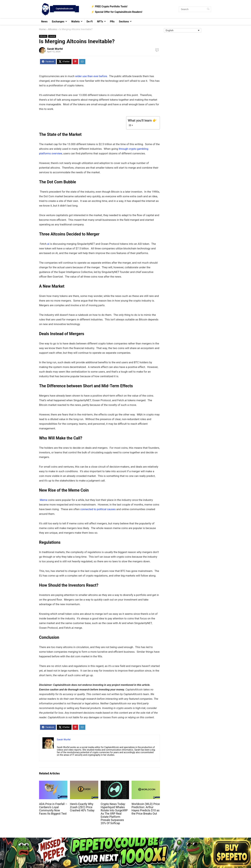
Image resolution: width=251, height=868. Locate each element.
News (44, 22)
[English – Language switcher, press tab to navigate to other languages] (183, 30)
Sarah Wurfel (55, 49)
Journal (52, 36)
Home (42, 29)
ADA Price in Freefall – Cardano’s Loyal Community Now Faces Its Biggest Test (53, 809)
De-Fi (90, 22)
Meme (44, 500)
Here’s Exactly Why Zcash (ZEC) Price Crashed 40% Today (82, 807)
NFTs (100, 22)
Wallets (75, 22)
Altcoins (53, 29)
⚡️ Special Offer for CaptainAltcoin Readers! (117, 12)
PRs (112, 22)
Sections (124, 22)
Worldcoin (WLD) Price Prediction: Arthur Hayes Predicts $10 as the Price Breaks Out (146, 809)
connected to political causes (98, 509)
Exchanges (58, 22)
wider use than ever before (91, 76)
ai (48, 244)
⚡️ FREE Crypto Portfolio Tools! (109, 6)
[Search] (208, 9)
